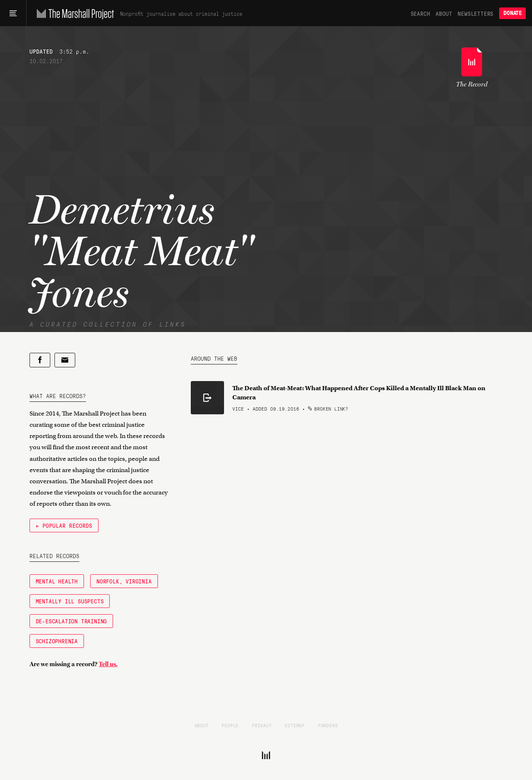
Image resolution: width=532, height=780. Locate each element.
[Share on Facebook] (40, 360)
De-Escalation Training (71, 621)
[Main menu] (13, 13)
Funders (328, 725)
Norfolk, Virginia (124, 581)
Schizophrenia (57, 641)
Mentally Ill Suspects (70, 601)
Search (420, 13)
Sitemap (295, 725)
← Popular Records (64, 525)
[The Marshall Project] (73, 13)
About (444, 13)
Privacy (262, 725)
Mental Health (57, 581)
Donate (512, 13)
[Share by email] (65, 360)
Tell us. (108, 664)
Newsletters (475, 13)
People (230, 725)
